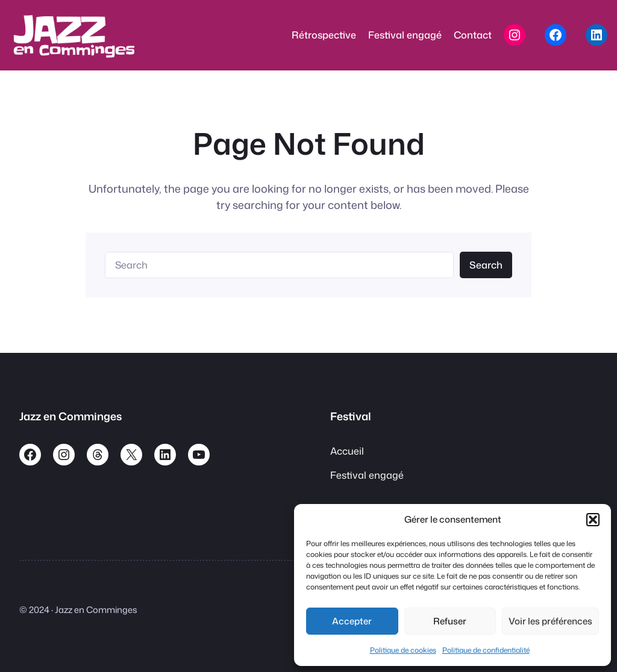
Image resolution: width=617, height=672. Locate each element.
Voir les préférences (550, 621)
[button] (593, 520)
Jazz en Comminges (70, 416)
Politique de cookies (403, 650)
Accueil (347, 451)
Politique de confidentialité (486, 650)
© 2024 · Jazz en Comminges (78, 610)
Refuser (450, 621)
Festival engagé (367, 475)
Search (486, 265)
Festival (351, 416)
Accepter (352, 621)
